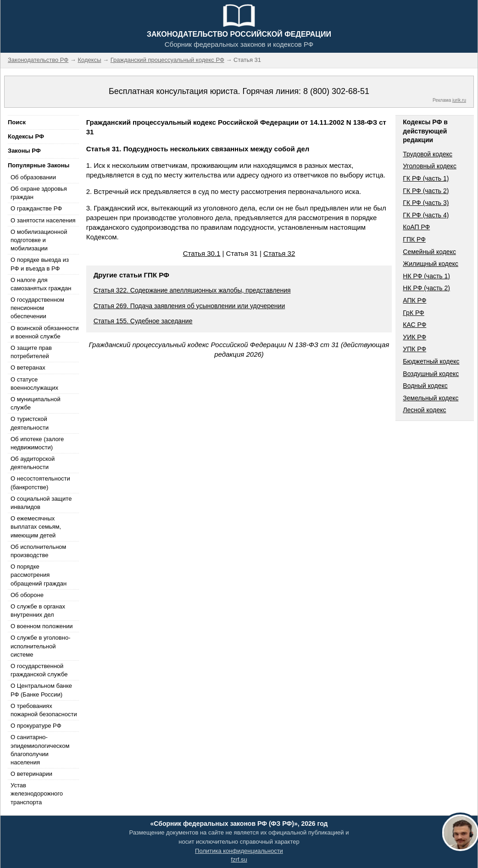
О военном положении (42, 626)
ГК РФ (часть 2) (426, 191)
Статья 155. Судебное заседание (143, 321)
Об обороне (27, 595)
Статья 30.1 (202, 253)
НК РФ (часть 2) (426, 288)
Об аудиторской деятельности (33, 463)
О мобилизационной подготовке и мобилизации (39, 240)
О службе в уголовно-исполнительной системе (40, 646)
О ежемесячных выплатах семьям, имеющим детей (36, 527)
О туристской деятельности (30, 423)
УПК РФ (414, 349)
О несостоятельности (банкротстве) (40, 483)
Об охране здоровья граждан (39, 193)
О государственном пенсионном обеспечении (37, 308)
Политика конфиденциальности (239, 851)
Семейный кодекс (429, 252)
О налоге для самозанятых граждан (41, 284)
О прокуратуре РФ (36, 726)
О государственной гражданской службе (39, 670)
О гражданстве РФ (36, 208)
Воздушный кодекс (431, 374)
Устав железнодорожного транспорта (37, 793)
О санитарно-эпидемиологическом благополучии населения (40, 750)
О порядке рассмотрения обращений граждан (39, 575)
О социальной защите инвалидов (41, 503)
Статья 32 (279, 253)
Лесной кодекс (424, 410)
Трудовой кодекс (428, 154)
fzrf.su (239, 860)
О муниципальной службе (36, 403)
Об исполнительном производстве (38, 551)
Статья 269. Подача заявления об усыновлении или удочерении (189, 306)
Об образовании (33, 177)
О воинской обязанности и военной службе (45, 332)
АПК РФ (414, 300)
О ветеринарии (31, 774)
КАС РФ (414, 325)
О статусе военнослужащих (34, 384)
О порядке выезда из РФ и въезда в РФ (40, 264)
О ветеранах (28, 368)
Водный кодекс (425, 386)
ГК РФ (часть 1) (426, 178)
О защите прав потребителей (31, 352)
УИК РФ (414, 337)
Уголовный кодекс (430, 166)
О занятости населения (43, 220)
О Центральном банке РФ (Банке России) (41, 690)
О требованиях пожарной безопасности (44, 710)
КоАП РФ (416, 227)
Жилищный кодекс (431, 264)
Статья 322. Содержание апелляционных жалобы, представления (192, 290)
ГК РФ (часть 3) (426, 203)
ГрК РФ (413, 313)
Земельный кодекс (431, 398)
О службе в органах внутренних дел (38, 611)
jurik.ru (459, 100)
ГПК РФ (414, 239)
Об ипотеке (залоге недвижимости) (37, 443)
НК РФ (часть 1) (426, 276)
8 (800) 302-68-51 (336, 91)
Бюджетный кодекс (431, 361)
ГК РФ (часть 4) (426, 215)
